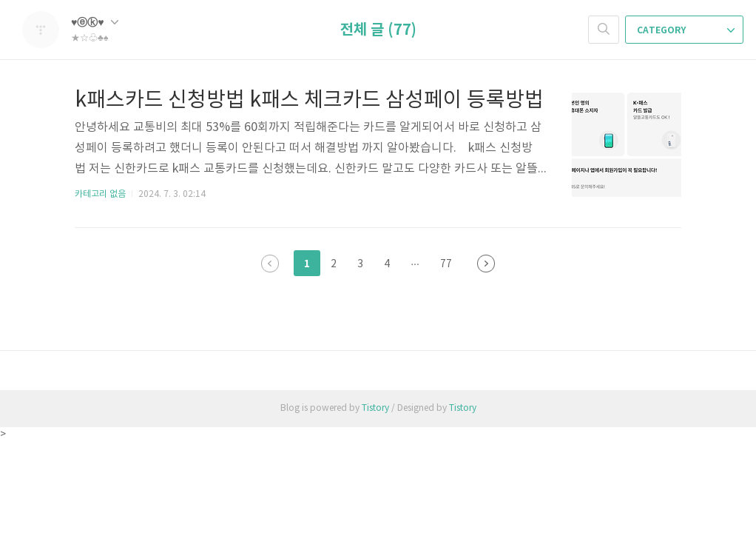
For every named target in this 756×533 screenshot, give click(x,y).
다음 (486, 264)
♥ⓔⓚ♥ (95, 23)
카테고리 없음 (100, 194)
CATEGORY (686, 30)
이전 (270, 264)
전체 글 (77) (378, 30)
